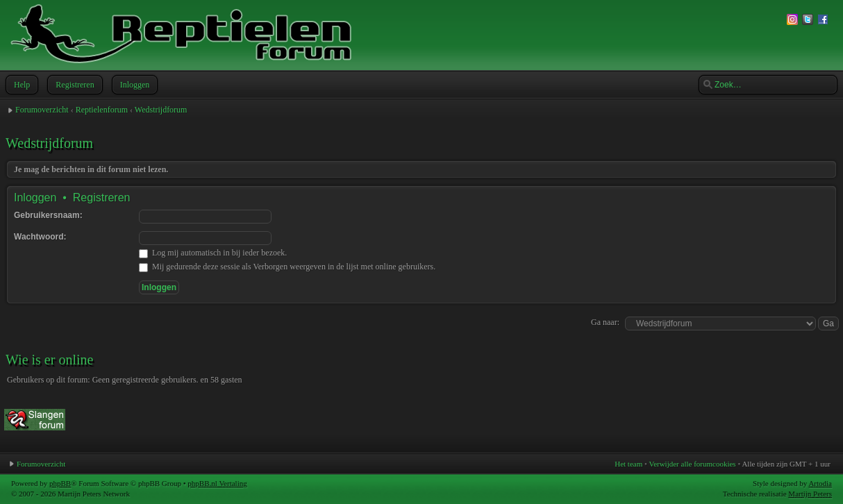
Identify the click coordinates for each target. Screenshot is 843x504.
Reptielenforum (102, 110)
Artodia (820, 483)
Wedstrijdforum (161, 110)
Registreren (73, 85)
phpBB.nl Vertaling (217, 483)
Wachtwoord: (40, 237)
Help (20, 85)
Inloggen (134, 85)
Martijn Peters (810, 494)
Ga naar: (605, 322)
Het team (628, 464)
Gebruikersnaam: (48, 215)
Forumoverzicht (42, 110)
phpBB (60, 483)
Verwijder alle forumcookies (692, 464)
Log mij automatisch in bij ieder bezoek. (213, 253)
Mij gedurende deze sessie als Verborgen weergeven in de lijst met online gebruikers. (287, 267)
